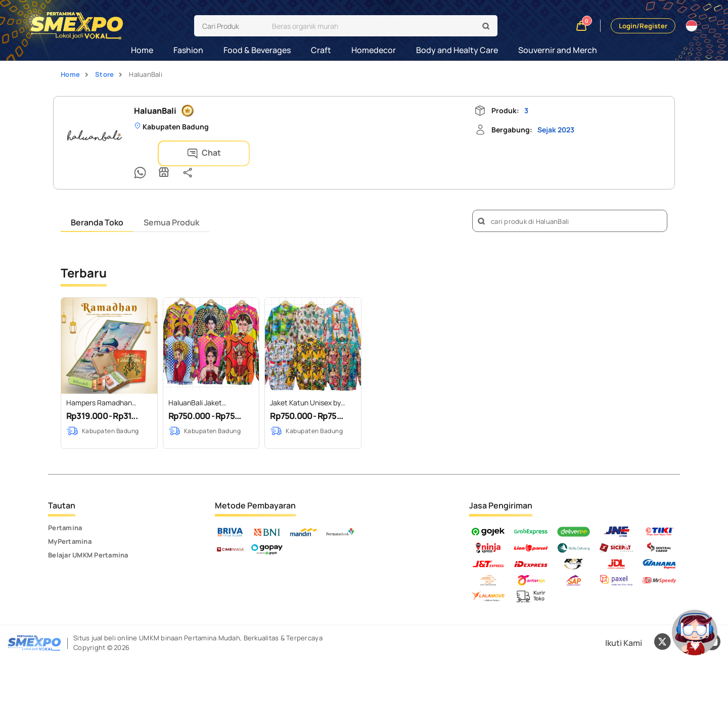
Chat (175, 153)
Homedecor (374, 50)
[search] (371, 26)
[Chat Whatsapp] (229, 152)
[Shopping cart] (582, 26)
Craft (321, 50)
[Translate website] (692, 26)
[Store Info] (252, 152)
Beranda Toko (97, 207)
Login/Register (643, 26)
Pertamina (65, 512)
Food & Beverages (257, 50)
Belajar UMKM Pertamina (88, 539)
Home (142, 50)
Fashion (188, 50)
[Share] (276, 152)
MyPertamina (70, 526)
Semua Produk (171, 207)
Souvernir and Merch (558, 50)
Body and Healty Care (457, 50)
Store (104, 74)
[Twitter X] (662, 627)
